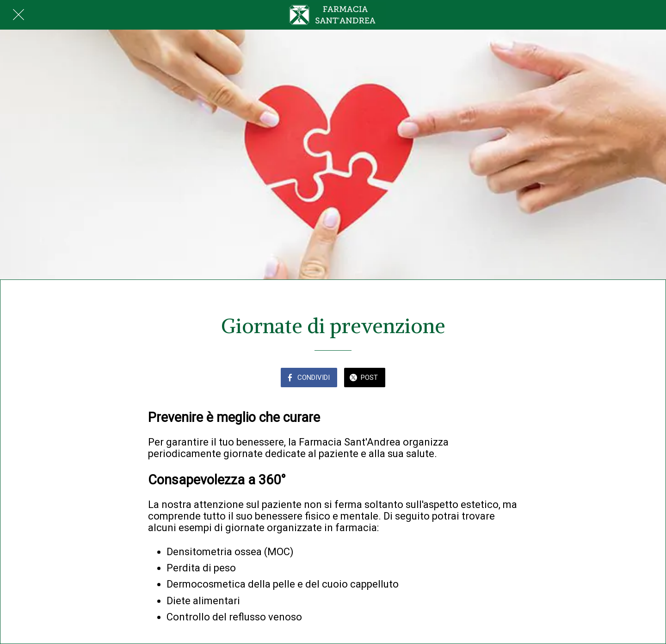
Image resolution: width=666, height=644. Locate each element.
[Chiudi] (18, 15)
